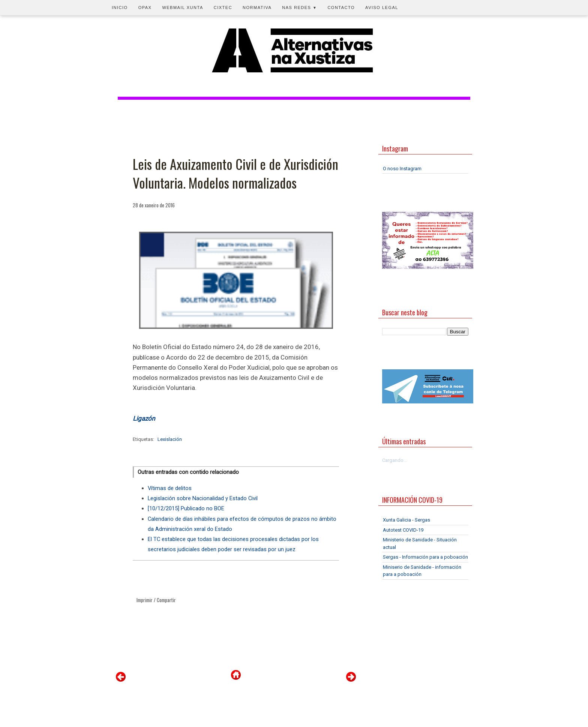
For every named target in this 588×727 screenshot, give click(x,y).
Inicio (120, 7)
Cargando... (394, 460)
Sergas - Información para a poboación (425, 557)
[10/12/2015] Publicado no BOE (186, 508)
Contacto (341, 7)
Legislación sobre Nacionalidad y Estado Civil (203, 498)
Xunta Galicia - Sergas (406, 520)
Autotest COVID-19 (403, 530)
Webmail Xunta (182, 7)
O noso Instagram (402, 169)
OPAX (145, 7)
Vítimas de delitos (170, 488)
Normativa (257, 7)
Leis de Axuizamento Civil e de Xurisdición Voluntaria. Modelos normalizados (235, 173)
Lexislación (170, 439)
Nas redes (299, 7)
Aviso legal (382, 7)
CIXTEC (223, 7)
